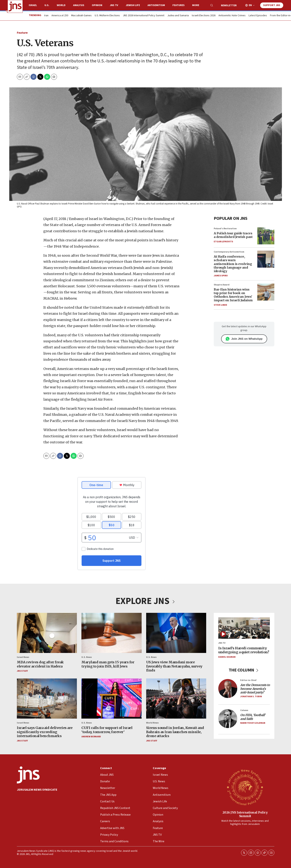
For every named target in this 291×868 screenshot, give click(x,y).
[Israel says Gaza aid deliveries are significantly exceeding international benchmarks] (47, 699)
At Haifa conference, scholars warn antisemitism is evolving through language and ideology (233, 264)
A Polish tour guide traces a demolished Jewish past (233, 235)
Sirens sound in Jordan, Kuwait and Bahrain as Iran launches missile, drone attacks (175, 732)
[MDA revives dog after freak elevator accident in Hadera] (47, 633)
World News (152, 723)
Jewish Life (133, 5)
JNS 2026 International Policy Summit (144, 16)
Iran (46, 16)
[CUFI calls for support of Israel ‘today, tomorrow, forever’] (111, 699)
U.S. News (87, 657)
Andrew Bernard (91, 737)
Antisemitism (156, 5)
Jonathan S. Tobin (251, 697)
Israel (33, 5)
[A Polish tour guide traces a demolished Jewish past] (266, 236)
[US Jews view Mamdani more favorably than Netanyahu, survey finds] (176, 633)
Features (179, 5)
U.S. (47, 5)
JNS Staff (22, 671)
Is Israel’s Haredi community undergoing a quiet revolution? (244, 650)
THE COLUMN (244, 670)
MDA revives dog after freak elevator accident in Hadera (40, 664)
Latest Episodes (258, 16)
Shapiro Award (222, 285)
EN (250, 5)
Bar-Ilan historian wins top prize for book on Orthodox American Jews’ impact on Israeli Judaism (233, 295)
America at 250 (60, 16)
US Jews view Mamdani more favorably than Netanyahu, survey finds (174, 666)
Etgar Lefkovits (223, 241)
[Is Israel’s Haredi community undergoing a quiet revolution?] (244, 628)
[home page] (15, 6)
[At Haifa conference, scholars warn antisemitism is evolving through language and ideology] (266, 259)
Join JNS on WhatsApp (244, 339)
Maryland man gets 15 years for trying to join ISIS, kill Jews (108, 664)
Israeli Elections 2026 (204, 16)
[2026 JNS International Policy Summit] (245, 787)
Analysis (79, 5)
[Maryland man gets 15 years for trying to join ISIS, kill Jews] (111, 633)
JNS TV (114, 5)
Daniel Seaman (227, 657)
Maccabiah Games (81, 16)
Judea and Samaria (178, 16)
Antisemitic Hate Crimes (232, 16)
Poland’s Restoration (225, 229)
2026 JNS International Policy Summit (245, 814)
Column (244, 710)
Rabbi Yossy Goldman (253, 723)
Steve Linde (220, 305)
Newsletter (229, 5)
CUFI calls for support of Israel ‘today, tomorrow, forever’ (107, 730)
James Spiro (221, 276)
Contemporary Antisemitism (229, 252)
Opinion (97, 5)
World (61, 5)
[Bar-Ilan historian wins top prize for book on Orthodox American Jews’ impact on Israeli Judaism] (266, 292)
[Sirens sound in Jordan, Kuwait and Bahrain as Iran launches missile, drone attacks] (176, 699)
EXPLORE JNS (146, 601)
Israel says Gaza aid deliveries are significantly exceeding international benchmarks (45, 732)
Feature (22, 33)
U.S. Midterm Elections (107, 16)
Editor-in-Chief (248, 680)
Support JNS (272, 5)
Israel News (23, 657)
